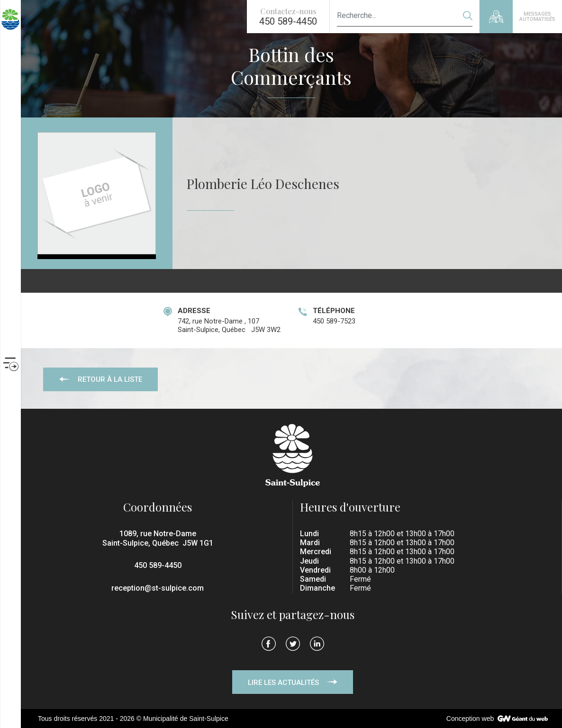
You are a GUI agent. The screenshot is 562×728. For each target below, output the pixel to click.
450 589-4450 (158, 565)
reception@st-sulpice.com (158, 588)
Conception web (470, 719)
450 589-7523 (334, 321)
